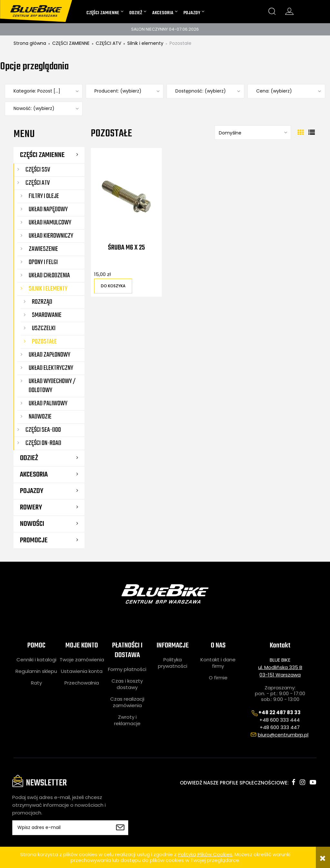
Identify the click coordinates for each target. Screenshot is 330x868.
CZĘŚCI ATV (38, 183)
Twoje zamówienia (82, 660)
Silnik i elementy (48, 289)
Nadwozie (40, 417)
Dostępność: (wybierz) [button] (201, 91)
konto (289, 11)
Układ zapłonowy (49, 355)
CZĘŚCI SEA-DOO (43, 430)
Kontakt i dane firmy (218, 663)
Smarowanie (47, 315)
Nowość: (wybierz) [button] (34, 108)
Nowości (32, 524)
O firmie (218, 678)
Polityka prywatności (173, 663)
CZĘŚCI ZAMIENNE (42, 155)
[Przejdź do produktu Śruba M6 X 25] (126, 196)
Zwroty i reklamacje (127, 720)
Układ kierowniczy (51, 236)
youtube (313, 782)
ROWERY (31, 508)
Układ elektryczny (51, 368)
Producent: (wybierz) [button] (118, 91)
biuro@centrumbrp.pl (283, 735)
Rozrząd (42, 302)
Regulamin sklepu (36, 671)
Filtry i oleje (44, 196)
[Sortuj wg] (253, 133)
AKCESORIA (34, 475)
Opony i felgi (43, 262)
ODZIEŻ (29, 458)
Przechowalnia (82, 683)
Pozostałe (44, 342)
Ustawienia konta (82, 671)
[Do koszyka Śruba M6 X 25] (113, 286)
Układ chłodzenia (49, 276)
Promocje (34, 540)
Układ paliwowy (48, 404)
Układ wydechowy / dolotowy (52, 386)
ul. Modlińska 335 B (280, 667)
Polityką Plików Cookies (205, 854)
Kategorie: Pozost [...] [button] (37, 91)
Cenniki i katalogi (36, 660)
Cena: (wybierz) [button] (274, 91)
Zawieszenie (43, 249)
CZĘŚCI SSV (38, 170)
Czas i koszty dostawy (127, 684)
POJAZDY (32, 491)
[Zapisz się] (120, 828)
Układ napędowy (48, 209)
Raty (36, 683)
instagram (302, 782)
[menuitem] (105, 13)
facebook (293, 782)
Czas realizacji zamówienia (127, 702)
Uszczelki (44, 328)
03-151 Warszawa (280, 675)
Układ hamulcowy (50, 223)
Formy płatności (127, 669)
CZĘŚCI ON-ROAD (43, 443)
